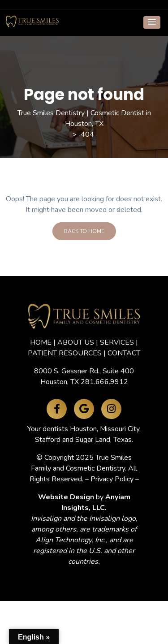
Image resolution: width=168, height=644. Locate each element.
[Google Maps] (84, 409)
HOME (41, 342)
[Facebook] (57, 409)
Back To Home (84, 231)
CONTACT (124, 353)
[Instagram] (111, 409)
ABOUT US (76, 342)
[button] (152, 22)
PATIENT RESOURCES (65, 353)
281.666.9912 (104, 382)
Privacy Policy (112, 479)
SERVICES (117, 342)
